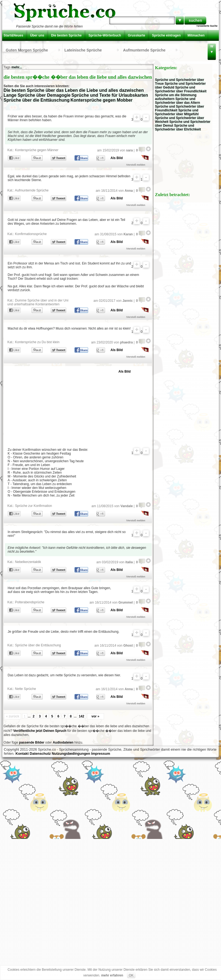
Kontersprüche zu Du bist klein (37, 342)
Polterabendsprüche (30, 602)
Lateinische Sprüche (83, 50)
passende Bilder (32, 742)
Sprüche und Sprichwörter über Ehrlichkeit (178, 127)
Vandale (126, 506)
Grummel (126, 602)
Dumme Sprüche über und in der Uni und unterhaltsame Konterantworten (38, 302)
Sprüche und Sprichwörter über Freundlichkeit (181, 89)
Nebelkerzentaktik (28, 562)
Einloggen (32, 46)
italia (129, 562)
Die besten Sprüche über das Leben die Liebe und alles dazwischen (74, 90)
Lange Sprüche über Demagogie (37, 95)
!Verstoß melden (136, 165)
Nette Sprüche (26, 689)
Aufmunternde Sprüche (144, 50)
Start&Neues (13, 35)
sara (129, 150)
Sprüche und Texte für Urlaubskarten (110, 95)
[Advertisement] (71, 406)
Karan (128, 234)
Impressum (101, 754)
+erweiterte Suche (207, 26)
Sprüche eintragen (166, 35)
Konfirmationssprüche (31, 234)
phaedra (126, 342)
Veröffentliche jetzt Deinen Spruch (40, 731)
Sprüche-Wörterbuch (105, 35)
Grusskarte (137, 35)
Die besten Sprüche (66, 35)
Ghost (128, 646)
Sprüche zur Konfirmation (33, 506)
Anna (129, 191)
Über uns (37, 35)
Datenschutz (40, 754)
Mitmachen (196, 35)
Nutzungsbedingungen (71, 754)
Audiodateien (63, 742)
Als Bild (117, 158)
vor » (95, 716)
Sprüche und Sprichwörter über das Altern (177, 101)
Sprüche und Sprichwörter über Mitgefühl (177, 112)
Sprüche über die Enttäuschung (37, 100)
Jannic (128, 301)
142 (82, 716)
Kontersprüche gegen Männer (37, 150)
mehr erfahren (112, 975)
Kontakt (11, 46)
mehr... (17, 67)
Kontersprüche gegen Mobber (101, 100)
